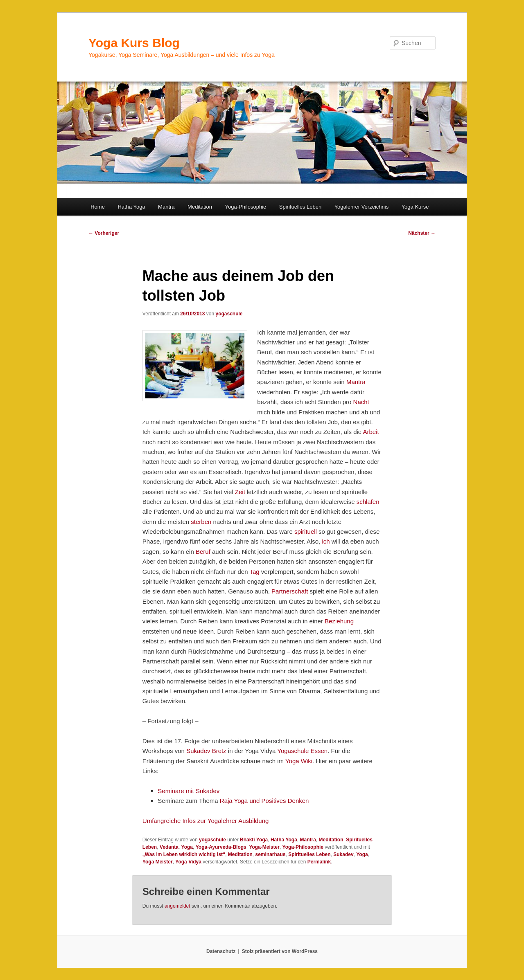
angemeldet (177, 906)
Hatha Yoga (131, 207)
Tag (254, 572)
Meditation (200, 207)
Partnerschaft (290, 591)
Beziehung (339, 621)
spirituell (306, 532)
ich (326, 541)
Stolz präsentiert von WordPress (280, 951)
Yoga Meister (158, 862)
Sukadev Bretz (206, 751)
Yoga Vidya (188, 862)
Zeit (240, 492)
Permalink (319, 862)
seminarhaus (270, 854)
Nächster (422, 233)
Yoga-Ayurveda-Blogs (221, 847)
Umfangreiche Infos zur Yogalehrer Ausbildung (206, 821)
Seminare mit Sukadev (189, 791)
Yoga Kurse (415, 207)
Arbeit (371, 432)
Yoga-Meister (264, 847)
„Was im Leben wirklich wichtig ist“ (184, 854)
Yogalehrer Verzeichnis (362, 207)
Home (98, 207)
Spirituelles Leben (300, 207)
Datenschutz (221, 951)
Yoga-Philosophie (246, 207)
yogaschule (229, 314)
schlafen (368, 502)
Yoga (187, 847)
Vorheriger (104, 233)
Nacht (361, 402)
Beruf (203, 552)
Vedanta (169, 847)
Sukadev (343, 854)
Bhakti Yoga (254, 840)
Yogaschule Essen (302, 751)
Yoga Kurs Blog (134, 43)
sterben (201, 522)
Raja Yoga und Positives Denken (264, 801)
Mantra (166, 207)
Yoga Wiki (299, 761)
